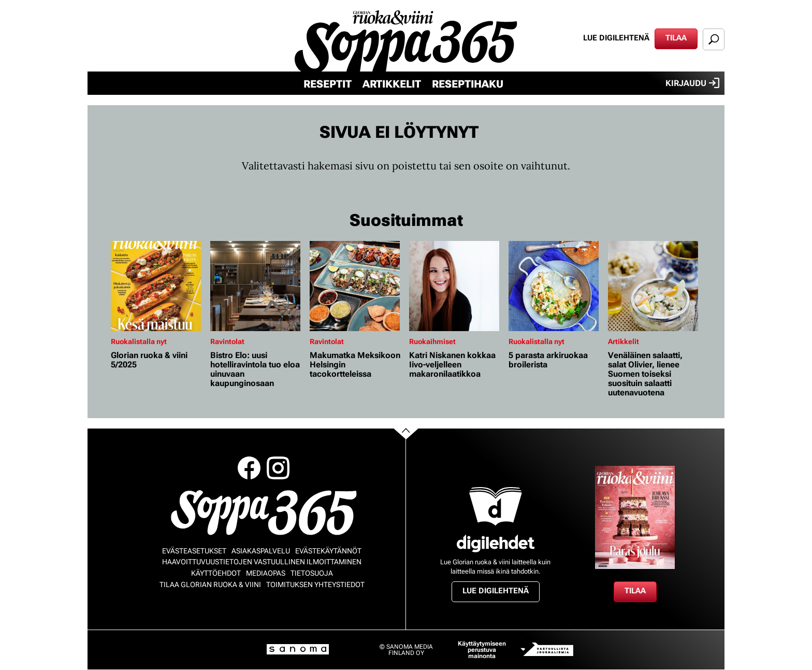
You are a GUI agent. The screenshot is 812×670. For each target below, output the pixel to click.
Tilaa (676, 38)
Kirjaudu (692, 83)
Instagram (278, 468)
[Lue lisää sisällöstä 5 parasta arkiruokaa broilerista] (556, 286)
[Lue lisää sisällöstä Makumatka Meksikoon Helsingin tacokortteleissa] (357, 286)
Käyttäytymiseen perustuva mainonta (482, 650)
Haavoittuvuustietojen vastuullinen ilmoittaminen (262, 562)
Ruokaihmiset (432, 341)
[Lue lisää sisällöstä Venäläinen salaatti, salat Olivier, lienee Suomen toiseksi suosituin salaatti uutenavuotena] (655, 286)
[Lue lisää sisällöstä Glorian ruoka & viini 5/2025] (158, 286)
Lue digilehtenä (616, 38)
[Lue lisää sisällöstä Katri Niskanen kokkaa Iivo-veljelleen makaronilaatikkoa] (456, 286)
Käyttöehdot (216, 573)
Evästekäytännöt (328, 551)
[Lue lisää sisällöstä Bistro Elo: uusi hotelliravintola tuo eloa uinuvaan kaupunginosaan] (257, 286)
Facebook (249, 468)
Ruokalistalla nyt (139, 341)
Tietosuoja (312, 573)
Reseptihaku (468, 84)
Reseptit (328, 84)
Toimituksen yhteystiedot (315, 585)
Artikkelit (392, 84)
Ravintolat (227, 341)
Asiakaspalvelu (261, 551)
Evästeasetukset (194, 551)
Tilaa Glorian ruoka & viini (210, 585)
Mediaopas (266, 573)
